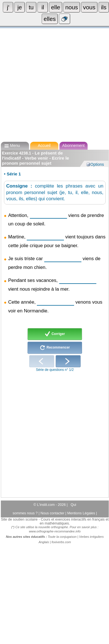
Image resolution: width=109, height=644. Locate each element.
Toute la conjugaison (62, 537)
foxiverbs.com (61, 542)
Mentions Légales (82, 513)
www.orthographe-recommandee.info (55, 531)
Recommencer (55, 348)
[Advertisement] (53, 82)
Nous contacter (53, 513)
